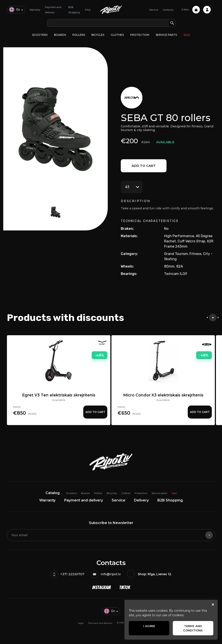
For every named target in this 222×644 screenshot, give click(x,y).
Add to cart (144, 166)
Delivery (141, 500)
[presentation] (207, 318)
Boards (60, 35)
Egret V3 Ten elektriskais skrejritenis (59, 395)
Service (154, 10)
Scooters (40, 35)
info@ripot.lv (106, 574)
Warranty (35, 10)
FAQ (88, 10)
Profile (207, 10)
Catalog (53, 493)
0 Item (191, 10)
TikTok (125, 587)
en (15, 10)
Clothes (117, 35)
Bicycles (98, 35)
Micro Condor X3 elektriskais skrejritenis (163, 395)
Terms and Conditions (193, 628)
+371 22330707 (67, 574)
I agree (149, 626)
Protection (140, 35)
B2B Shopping (170, 500)
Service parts (166, 35)
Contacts (168, 10)
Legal (81, 623)
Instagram (101, 587)
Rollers (79, 35)
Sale (187, 35)
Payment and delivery (84, 500)
